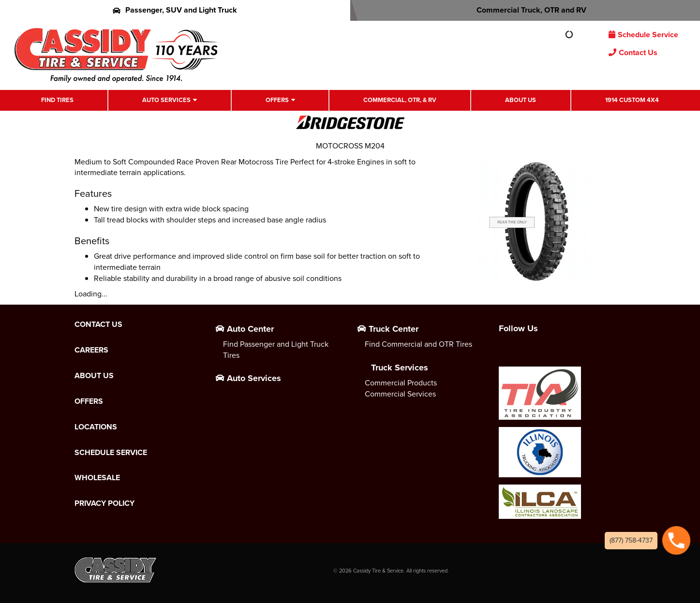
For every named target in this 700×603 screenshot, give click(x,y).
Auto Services (166, 100)
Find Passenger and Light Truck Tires (276, 350)
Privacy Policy (104, 503)
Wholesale (97, 478)
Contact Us (633, 52)
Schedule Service (643, 35)
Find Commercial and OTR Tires (418, 344)
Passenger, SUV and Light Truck (175, 10)
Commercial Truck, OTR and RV (525, 10)
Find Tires (57, 100)
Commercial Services (400, 394)
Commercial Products (401, 383)
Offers (277, 100)
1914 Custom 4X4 (632, 100)
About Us (521, 100)
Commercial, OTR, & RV (400, 100)
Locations (96, 427)
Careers (91, 350)
